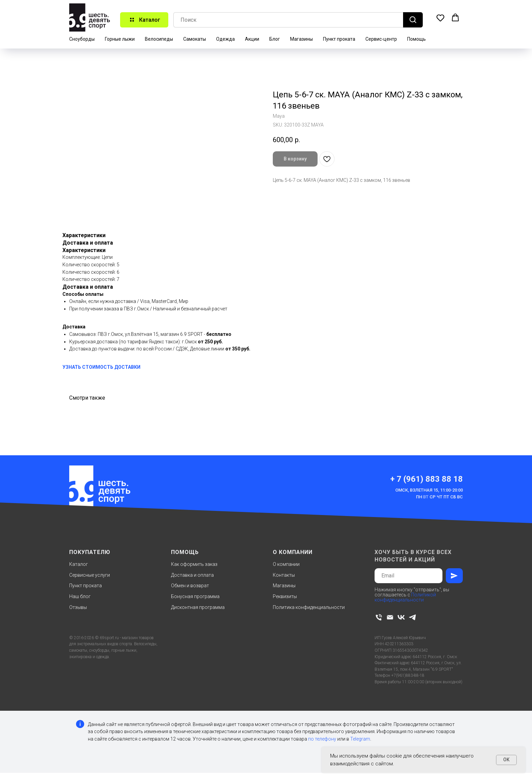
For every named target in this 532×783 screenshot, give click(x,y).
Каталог (79, 564)
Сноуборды (82, 39)
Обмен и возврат (190, 586)
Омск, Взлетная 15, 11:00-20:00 (429, 490)
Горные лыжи (120, 39)
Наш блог (80, 596)
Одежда (225, 39)
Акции (252, 39)
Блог (275, 39)
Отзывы (78, 607)
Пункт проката (339, 39)
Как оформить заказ (194, 564)
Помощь (416, 39)
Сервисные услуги (90, 575)
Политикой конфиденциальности (405, 597)
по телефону (322, 739)
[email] (390, 617)
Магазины (301, 39)
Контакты (284, 575)
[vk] (401, 617)
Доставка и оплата (192, 575)
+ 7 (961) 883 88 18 (426, 479)
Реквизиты (285, 596)
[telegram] (412, 617)
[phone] (379, 617)
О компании (286, 564)
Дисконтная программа (198, 607)
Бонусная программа (195, 596)
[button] (440, 18)
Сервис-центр (381, 39)
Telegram (360, 739)
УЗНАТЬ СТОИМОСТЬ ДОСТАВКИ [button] (101, 367)
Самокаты (195, 39)
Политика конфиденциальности (309, 607)
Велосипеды (159, 39)
